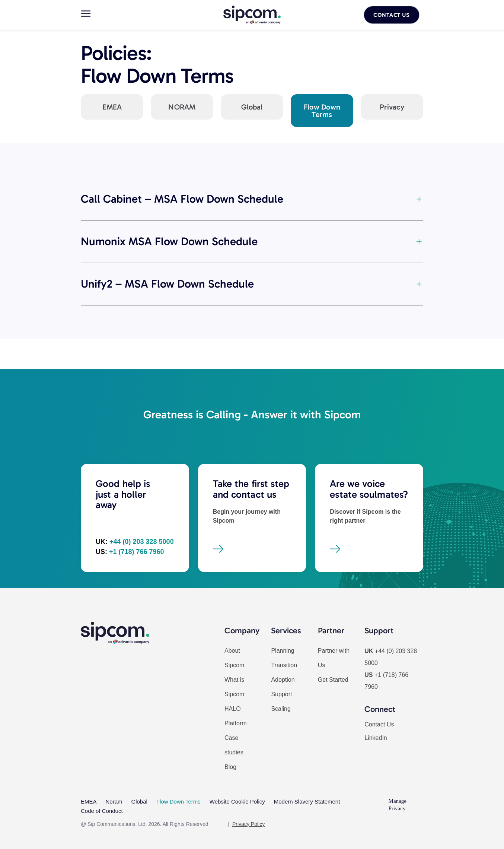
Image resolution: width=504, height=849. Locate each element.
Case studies (234, 745)
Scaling (281, 709)
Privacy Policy (248, 820)
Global (139, 801)
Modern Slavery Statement (307, 801)
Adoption (283, 680)
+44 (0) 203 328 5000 (142, 585)
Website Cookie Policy (237, 801)
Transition (284, 665)
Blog (230, 767)
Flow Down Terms (178, 801)
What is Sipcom (234, 687)
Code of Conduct (102, 808)
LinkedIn (376, 738)
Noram (114, 801)
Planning (283, 651)
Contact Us (379, 724)
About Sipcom (234, 658)
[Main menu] (86, 14)
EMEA (89, 801)
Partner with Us (334, 658)
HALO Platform (236, 716)
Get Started (333, 680)
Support (281, 694)
